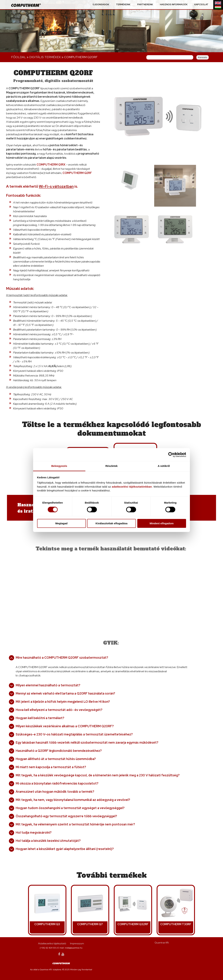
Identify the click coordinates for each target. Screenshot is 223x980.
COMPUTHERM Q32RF (133, 924)
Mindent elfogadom (162, 523)
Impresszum (77, 943)
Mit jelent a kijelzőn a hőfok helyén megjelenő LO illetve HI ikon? (63, 702)
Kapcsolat (201, 5)
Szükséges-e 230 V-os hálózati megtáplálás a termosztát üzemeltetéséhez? (74, 734)
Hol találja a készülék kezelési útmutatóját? (48, 841)
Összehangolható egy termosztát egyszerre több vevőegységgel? (66, 816)
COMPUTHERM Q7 (90, 924)
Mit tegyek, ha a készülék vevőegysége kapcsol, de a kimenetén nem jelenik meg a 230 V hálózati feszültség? (98, 775)
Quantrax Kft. (162, 943)
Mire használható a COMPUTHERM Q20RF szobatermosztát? (62, 658)
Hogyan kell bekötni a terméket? (40, 718)
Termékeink (123, 5)
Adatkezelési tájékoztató (52, 943)
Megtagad (61, 523)
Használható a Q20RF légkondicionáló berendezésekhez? (59, 751)
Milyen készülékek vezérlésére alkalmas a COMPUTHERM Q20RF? (65, 726)
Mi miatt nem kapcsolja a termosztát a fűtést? (51, 767)
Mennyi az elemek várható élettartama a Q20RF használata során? (65, 693)
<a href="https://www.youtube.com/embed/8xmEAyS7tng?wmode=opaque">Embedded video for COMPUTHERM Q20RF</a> (58, 587)
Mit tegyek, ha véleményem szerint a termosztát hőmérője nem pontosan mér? (75, 824)
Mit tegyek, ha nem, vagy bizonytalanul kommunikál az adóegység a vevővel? (73, 800)
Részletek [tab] (111, 466)
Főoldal (19, 57)
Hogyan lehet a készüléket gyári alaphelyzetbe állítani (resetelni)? (65, 849)
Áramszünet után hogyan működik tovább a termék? (55, 792)
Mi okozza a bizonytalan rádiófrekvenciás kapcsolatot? (57, 783)
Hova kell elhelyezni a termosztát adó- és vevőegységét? (59, 710)
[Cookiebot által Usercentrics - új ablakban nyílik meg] (171, 455)
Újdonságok (101, 5)
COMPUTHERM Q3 (47, 924)
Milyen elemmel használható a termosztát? (48, 685)
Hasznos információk (174, 5)
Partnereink (145, 5)
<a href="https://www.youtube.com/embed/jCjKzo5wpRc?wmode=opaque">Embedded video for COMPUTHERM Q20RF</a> (156, 587)
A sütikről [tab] (164, 466)
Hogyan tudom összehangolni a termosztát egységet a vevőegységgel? (70, 808)
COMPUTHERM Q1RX (51, 165)
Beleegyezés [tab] (59, 466)
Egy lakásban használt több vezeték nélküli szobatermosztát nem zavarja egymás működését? (87, 742)
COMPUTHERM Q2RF (77, 173)
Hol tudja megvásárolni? (34, 832)
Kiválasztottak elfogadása (111, 523)
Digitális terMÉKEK (45, 57)
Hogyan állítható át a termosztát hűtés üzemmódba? (56, 759)
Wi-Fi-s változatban (56, 186)
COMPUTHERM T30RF (176, 924)
